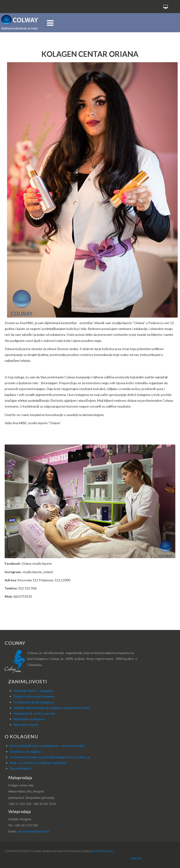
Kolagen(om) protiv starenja (34, 713)
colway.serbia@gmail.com (33, 832)
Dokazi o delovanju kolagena (34, 696)
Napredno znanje (26, 725)
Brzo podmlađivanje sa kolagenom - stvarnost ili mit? (47, 746)
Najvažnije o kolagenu (29, 719)
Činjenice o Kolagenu (25, 751)
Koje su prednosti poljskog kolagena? (38, 763)
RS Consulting (103, 851)
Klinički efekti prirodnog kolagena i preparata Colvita (52, 708)
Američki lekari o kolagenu (34, 691)
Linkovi (136, 858)
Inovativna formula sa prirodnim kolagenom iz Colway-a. (50, 757)
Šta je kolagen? (21, 768)
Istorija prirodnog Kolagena (34, 702)
